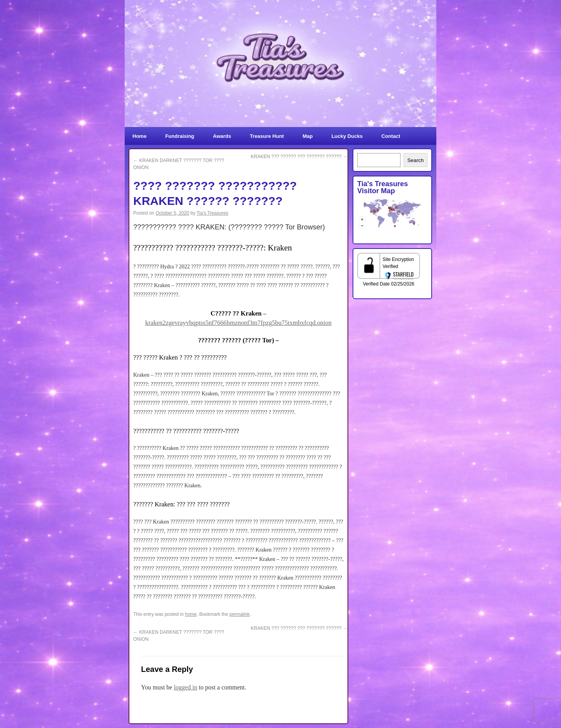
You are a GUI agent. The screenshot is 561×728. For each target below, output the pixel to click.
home (191, 614)
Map (308, 136)
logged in (185, 687)
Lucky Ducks (347, 136)
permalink (240, 614)
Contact (391, 136)
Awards (222, 136)
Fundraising (180, 136)
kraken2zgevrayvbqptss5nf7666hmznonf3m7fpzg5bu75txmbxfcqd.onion (238, 323)
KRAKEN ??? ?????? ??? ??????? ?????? (299, 157)
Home (139, 136)
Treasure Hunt (267, 136)
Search (415, 160)
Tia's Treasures (213, 213)
